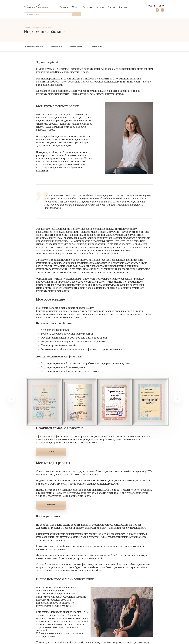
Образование (56, 47)
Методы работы (76, 47)
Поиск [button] (77, 14)
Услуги (76, 7)
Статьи (111, 7)
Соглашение (96, 47)
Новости (100, 7)
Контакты (124, 7)
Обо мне (64, 7)
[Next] (178, 399)
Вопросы (87, 7)
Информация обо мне (34, 47)
